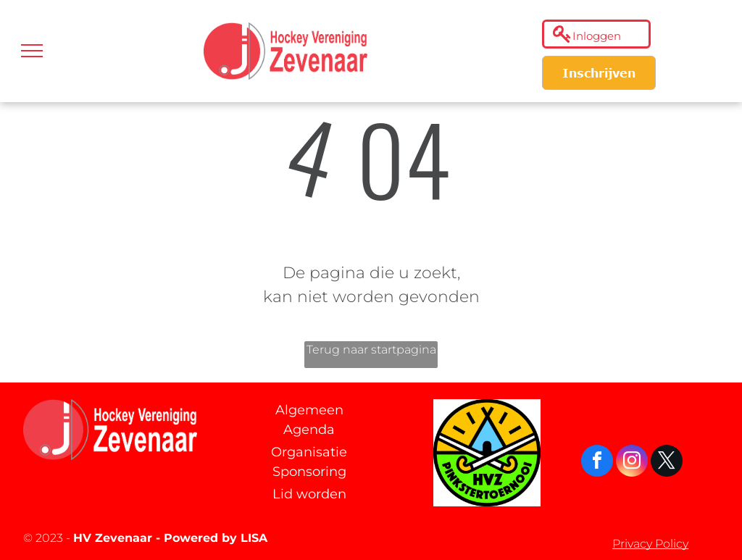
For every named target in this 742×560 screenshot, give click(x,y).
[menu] (32, 51)
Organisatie (309, 452)
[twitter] (667, 463)
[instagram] (632, 463)
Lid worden (309, 494)
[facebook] (597, 463)
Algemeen (309, 410)
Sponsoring (309, 472)
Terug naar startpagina (371, 350)
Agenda (309, 430)
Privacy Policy (650, 544)
